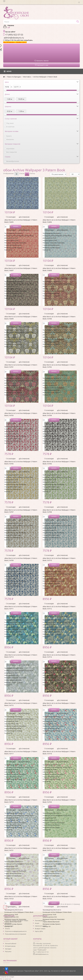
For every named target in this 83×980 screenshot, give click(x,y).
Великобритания (13, 161)
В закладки (11, 217)
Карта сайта (39, 931)
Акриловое (10, 149)
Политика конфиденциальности (16, 931)
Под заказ (10, 123)
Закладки (8, 949)
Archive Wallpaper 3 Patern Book (45, 77)
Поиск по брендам (14, 77)
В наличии (10, 127)
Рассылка (8, 951)
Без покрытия (12, 152)
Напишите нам (42, 65)
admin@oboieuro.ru (42, 954)
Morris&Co (27, 77)
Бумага (9, 136)
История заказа (10, 946)
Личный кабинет (11, 943)
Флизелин (10, 139)
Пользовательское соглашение (16, 934)
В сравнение (24, 217)
